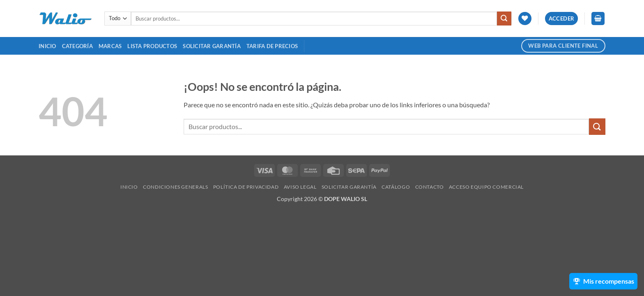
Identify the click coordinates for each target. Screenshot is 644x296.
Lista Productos (152, 46)
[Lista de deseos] (525, 19)
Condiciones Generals (175, 187)
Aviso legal (300, 187)
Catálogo (396, 187)
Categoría (77, 46)
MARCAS (110, 46)
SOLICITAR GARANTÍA (212, 46)
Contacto (430, 187)
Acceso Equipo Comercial (486, 187)
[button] (562, 19)
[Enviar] (504, 18)
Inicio (47, 46)
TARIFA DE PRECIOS (272, 46)
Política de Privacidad (246, 187)
